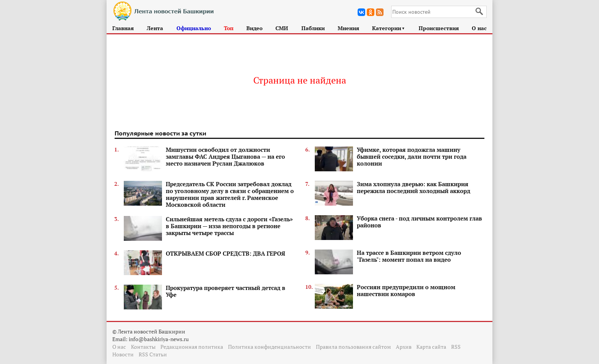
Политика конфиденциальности (270, 347)
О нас (479, 28)
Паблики (313, 28)
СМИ (282, 28)
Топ (229, 28)
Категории (389, 28)
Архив (404, 347)
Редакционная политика (192, 347)
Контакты (143, 347)
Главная (123, 28)
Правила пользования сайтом (353, 347)
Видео (254, 28)
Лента (155, 28)
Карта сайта (431, 347)
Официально (194, 28)
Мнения (348, 28)
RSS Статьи (153, 354)
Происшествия (439, 28)
